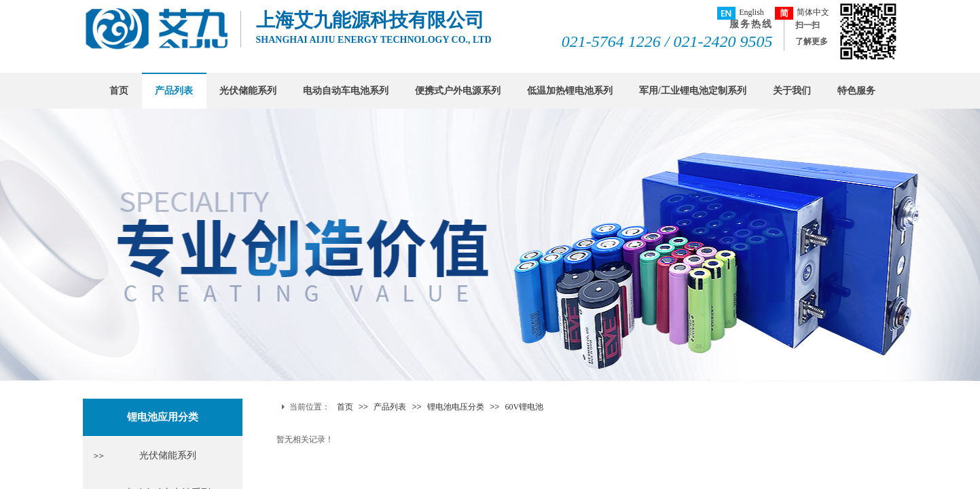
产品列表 (174, 91)
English (741, 13)
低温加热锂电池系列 (570, 91)
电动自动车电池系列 (346, 91)
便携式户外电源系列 (458, 91)
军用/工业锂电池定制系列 (693, 91)
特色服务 (856, 91)
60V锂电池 (525, 407)
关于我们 (792, 91)
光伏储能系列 (248, 91)
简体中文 (802, 13)
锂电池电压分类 (456, 407)
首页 (119, 91)
